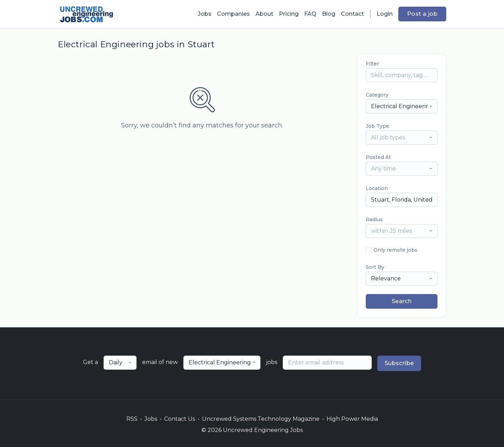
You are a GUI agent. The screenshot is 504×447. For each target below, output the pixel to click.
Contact (352, 14)
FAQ (310, 14)
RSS (132, 419)
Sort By (375, 267)
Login (385, 14)
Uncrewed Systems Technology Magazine (261, 419)
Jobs (205, 14)
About (264, 14)
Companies (233, 14)
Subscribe (399, 363)
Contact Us (180, 419)
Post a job (422, 14)
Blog (329, 14)
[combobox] (402, 106)
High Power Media (352, 419)
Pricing (289, 14)
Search (402, 301)
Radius (374, 219)
